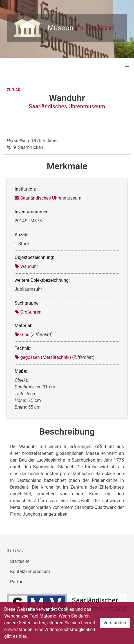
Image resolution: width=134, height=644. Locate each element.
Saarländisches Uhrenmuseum (67, 106)
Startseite (20, 561)
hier (23, 636)
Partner (18, 582)
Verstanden (115, 623)
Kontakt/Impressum (30, 572)
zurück (13, 89)
